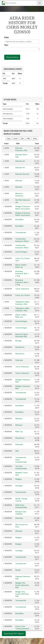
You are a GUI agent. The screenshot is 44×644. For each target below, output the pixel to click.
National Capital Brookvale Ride (21, 335)
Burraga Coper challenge (21, 513)
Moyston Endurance (19, 194)
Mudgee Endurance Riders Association (23, 207)
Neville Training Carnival (21, 500)
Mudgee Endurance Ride (23, 381)
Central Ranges (21, 252)
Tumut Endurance (22, 289)
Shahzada (19, 360)
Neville (18, 570)
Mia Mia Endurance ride (23, 201)
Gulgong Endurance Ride (23, 577)
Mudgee (18, 479)
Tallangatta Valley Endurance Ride (22, 303)
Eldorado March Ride (21, 156)
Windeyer (19, 418)
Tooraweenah (21, 232)
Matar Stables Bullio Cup (21, 266)
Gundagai (19, 486)
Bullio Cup (19, 431)
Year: (6, 45)
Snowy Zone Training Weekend (22, 627)
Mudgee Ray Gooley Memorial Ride (22, 585)
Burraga (18, 341)
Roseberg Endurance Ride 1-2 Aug (22, 274)
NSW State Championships (21, 506)
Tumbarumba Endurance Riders (22, 240)
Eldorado (19, 181)
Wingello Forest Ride (22, 474)
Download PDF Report (14, 633)
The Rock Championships (21, 467)
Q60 (17, 451)
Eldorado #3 (20, 161)
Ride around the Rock (21, 526)
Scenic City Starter (23, 295)
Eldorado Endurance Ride (21, 149)
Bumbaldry (19, 219)
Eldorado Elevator (22, 174)
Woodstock (20, 347)
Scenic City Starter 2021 (23, 259)
